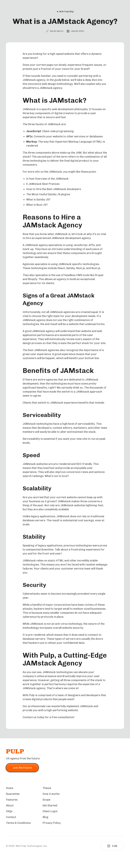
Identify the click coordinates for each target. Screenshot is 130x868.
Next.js (80, 268)
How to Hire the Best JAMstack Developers (54, 189)
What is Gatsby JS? (38, 200)
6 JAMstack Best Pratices (43, 184)
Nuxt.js (96, 268)
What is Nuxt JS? (37, 205)
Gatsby (71, 268)
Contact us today (33, 717)
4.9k (112, 846)
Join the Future (22, 768)
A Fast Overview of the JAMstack (47, 179)
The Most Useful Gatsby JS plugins (48, 194)
